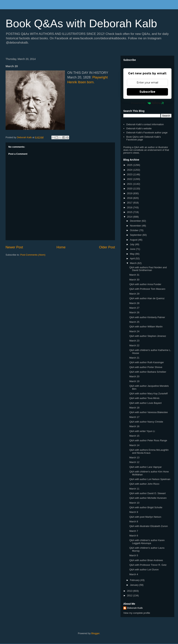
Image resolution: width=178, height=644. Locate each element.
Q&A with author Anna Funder (145, 284)
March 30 (134, 280)
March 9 (134, 512)
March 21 (134, 358)
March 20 (134, 376)
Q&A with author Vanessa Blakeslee (148, 412)
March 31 (134, 275)
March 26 (134, 312)
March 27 (134, 308)
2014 (130, 217)
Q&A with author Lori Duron (144, 570)
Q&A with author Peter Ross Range (148, 440)
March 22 (134, 345)
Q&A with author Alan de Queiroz (147, 298)
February (135, 580)
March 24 (134, 331)
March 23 (134, 341)
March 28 (134, 303)
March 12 (134, 462)
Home (61, 247)
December (136, 221)
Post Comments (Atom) (33, 255)
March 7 (134, 531)
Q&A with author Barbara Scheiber (148, 372)
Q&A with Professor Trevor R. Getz (148, 565)
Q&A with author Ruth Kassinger (146, 362)
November (136, 226)
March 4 (134, 574)
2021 (130, 184)
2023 (130, 174)
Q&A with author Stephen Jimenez (148, 336)
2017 (130, 203)
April (133, 258)
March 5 (134, 555)
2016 (130, 207)
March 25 (134, 322)
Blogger (95, 633)
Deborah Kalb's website (139, 128)
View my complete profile (137, 613)
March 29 (134, 294)
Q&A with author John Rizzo (144, 484)
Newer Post (14, 247)
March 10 (134, 503)
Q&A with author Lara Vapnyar (145, 467)
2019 (130, 193)
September (136, 235)
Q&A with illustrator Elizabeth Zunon (148, 526)
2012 (130, 595)
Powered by (147, 103)
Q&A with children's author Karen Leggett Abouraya (147, 542)
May (133, 254)
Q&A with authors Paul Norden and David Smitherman (148, 269)
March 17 (134, 417)
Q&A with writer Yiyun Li (142, 431)
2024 (130, 170)
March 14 (134, 445)
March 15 (134, 436)
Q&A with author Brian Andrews (146, 560)
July (132, 244)
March (134, 263)
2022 (130, 179)
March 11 (134, 489)
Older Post (107, 247)
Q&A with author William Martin (146, 327)
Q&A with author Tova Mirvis (144, 398)
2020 (130, 189)
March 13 (134, 457)
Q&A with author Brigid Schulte (146, 507)
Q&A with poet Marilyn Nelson (145, 517)
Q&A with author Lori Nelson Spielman (150, 479)
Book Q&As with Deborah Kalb (81, 23)
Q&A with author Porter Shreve (146, 367)
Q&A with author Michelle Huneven (148, 498)
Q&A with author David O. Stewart (147, 493)
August (134, 240)
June (133, 249)
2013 (130, 591)
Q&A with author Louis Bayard (145, 403)
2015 (130, 212)
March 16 (134, 426)
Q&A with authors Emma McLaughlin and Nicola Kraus (149, 451)
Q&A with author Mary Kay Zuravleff (148, 394)
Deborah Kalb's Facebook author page (147, 133)
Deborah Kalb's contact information (145, 124)
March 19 (134, 381)
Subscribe (147, 92)
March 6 (134, 536)
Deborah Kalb (135, 608)
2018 (130, 198)
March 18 (134, 408)
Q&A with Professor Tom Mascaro (147, 289)
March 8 (134, 521)
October (135, 230)
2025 (130, 165)
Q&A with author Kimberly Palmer (147, 317)
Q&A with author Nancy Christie (146, 422)
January (135, 585)
